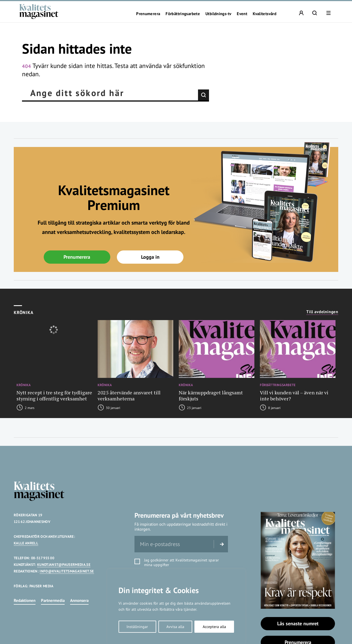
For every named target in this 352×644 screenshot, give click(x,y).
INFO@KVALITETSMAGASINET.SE (67, 571)
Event (242, 14)
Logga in (150, 257)
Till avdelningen (322, 312)
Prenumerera (148, 14)
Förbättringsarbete (183, 14)
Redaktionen (25, 600)
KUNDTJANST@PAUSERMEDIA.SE (64, 565)
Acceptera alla (214, 627)
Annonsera (79, 600)
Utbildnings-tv (218, 14)
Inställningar (137, 627)
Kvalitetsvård (265, 14)
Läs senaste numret (298, 623)
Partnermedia (53, 600)
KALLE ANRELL (26, 543)
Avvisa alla (175, 627)
